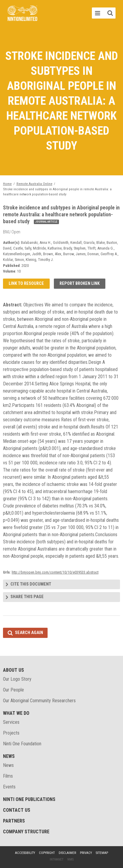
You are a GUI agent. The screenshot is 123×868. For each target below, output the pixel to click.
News (9, 756)
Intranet (57, 859)
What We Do (16, 713)
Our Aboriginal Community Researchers (39, 701)
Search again (29, 633)
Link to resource (26, 283)
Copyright (47, 853)
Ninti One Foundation (22, 744)
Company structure (26, 832)
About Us (13, 670)
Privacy (86, 853)
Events (9, 787)
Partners (14, 821)
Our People (13, 690)
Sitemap (102, 853)
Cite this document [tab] (31, 584)
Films (8, 776)
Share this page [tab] (27, 597)
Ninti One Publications (29, 799)
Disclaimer (67, 853)
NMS (70, 859)
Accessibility (25, 853)
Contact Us (17, 810)
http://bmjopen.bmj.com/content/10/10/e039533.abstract (55, 572)
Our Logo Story (17, 679)
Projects (11, 733)
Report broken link (80, 283)
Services (11, 722)
